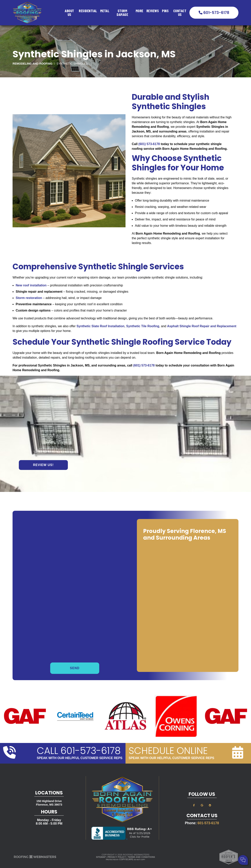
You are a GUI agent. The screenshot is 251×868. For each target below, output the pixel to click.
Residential (88, 11)
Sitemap (101, 857)
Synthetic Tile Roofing (143, 326)
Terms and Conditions (141, 857)
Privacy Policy (117, 857)
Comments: (196, 848)
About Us (69, 12)
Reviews (153, 11)
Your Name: (196, 840)
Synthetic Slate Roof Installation (100, 326)
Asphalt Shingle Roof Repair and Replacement (202, 326)
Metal (105, 11)
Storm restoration (29, 298)
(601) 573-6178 (149, 144)
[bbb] (210, 805)
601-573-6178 (214, 13)
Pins (165, 11)
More (140, 11)
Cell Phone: (196, 844)
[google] (202, 805)
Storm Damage (122, 12)
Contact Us (180, 12)
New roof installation (31, 285)
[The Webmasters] (35, 858)
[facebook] (194, 805)
